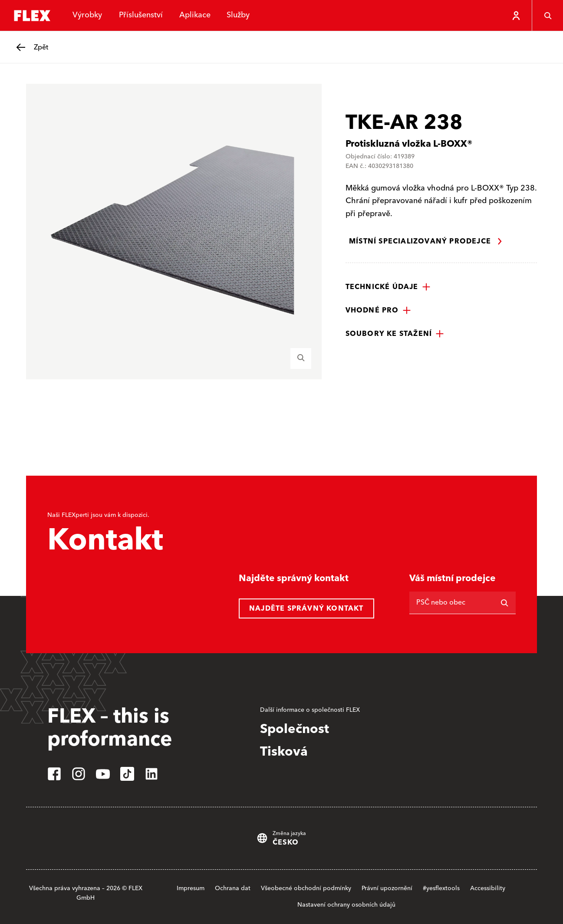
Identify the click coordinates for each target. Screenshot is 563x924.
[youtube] (103, 774)
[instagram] (79, 774)
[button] (388, 287)
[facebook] (54, 774)
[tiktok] (127, 774)
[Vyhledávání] (504, 603)
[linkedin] (151, 774)
